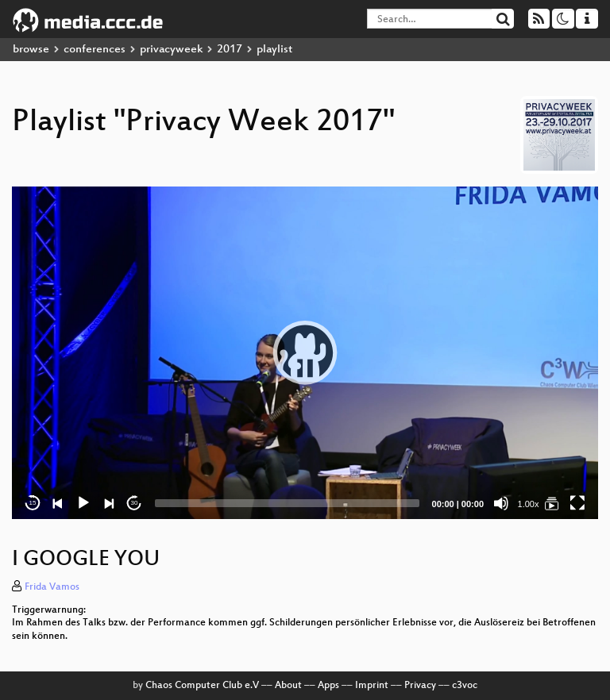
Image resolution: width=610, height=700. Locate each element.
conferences (95, 50)
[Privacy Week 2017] (552, 503)
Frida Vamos (52, 587)
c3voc (465, 686)
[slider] (287, 503)
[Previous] (58, 503)
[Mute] (501, 503)
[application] (305, 353)
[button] (305, 352)
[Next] (109, 503)
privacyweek (171, 50)
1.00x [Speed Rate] (529, 504)
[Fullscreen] (577, 503)
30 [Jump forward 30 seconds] (135, 503)
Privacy (420, 686)
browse (31, 50)
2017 (230, 50)
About (288, 686)
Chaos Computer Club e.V (202, 686)
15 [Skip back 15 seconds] (33, 503)
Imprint (372, 686)
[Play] (83, 503)
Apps (328, 686)
